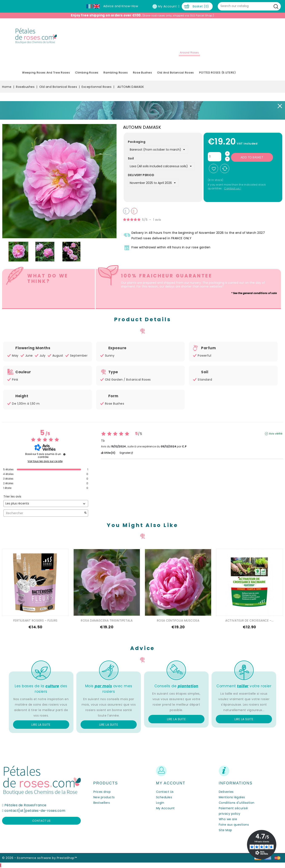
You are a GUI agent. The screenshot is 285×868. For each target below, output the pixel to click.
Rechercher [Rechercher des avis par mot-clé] (44, 513)
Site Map (225, 830)
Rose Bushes (142, 73)
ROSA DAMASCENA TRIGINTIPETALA (107, 621)
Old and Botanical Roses (176, 73)
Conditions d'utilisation (237, 803)
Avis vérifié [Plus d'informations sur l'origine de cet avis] (276, 434)
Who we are (228, 819)
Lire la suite (41, 725)
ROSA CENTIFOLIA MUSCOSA (178, 621)
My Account (165, 808)
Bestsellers (102, 803)
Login (160, 803)
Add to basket (252, 157)
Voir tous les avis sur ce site (45, 461)
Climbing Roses (87, 73)
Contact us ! (233, 188)
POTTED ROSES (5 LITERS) (217, 73)
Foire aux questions (234, 825)
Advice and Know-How (121, 6)
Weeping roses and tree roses (46, 73)
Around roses (189, 53)
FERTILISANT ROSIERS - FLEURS (35, 621)
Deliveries (226, 792)
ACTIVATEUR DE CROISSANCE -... (249, 621)
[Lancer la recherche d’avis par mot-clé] (85, 513)
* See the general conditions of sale (254, 293)
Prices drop (102, 792)
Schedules (164, 797)
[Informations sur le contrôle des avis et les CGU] (64, 454)
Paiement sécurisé (233, 808)
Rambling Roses (116, 73)
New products (104, 797)
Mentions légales (232, 797)
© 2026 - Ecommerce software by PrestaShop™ (39, 858)
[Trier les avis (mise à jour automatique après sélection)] (46, 504)
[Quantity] (215, 157)
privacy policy (230, 814)
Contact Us (165, 792)
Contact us (41, 821)
